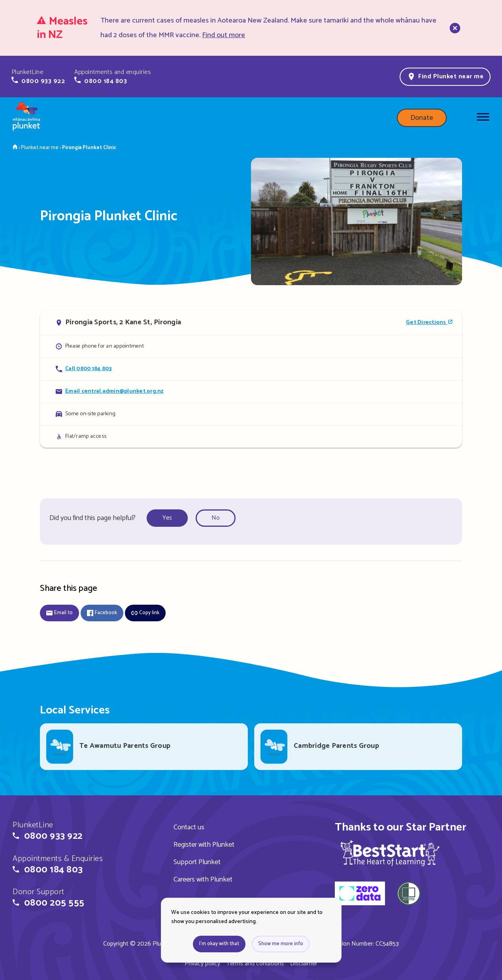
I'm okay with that (219, 944)
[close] (454, 28)
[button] (38, 77)
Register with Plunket (204, 845)
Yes (167, 518)
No (216, 518)
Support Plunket (197, 862)
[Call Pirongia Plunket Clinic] (251, 369)
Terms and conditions (255, 964)
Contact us (189, 827)
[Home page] (26, 118)
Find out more (224, 35)
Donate (422, 118)
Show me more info (281, 944)
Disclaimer (304, 964)
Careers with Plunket (203, 880)
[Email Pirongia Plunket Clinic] (251, 391)
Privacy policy (202, 964)
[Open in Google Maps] (251, 323)
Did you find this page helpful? (92, 518)
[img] (390, 853)
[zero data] (360, 895)
